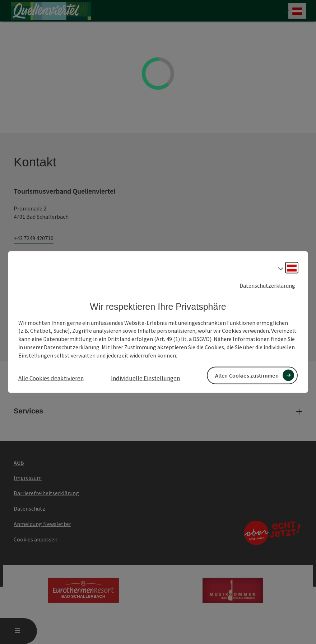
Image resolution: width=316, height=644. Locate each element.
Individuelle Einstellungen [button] (145, 378)
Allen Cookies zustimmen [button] (247, 375)
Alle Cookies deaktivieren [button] (51, 378)
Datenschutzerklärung (267, 285)
